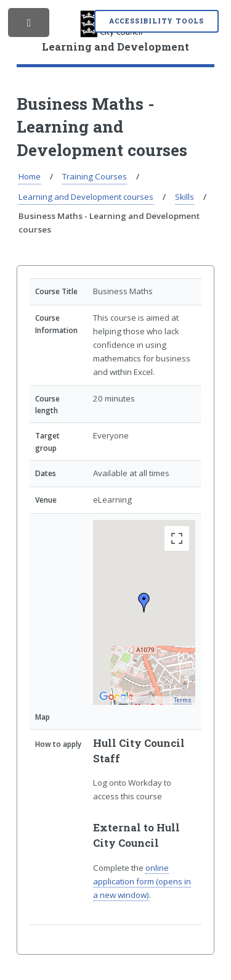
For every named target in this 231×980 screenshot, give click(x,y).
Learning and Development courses (86, 197)
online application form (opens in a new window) (142, 881)
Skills (184, 197)
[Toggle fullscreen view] (177, 538)
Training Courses (95, 176)
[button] (144, 603)
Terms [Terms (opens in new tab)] (183, 701)
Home (30, 176)
